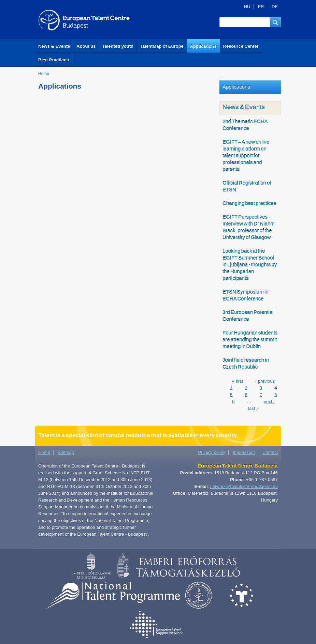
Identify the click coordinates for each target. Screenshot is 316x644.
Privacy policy (211, 452)
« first (238, 381)
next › (269, 401)
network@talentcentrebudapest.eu (244, 486)
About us (86, 46)
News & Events (54, 46)
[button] (275, 22)
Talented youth (118, 46)
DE (275, 7)
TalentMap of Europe (162, 46)
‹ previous (265, 381)
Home (44, 74)
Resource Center (241, 46)
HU (247, 7)
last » (253, 408)
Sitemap (66, 452)
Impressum (244, 452)
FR (261, 7)
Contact (270, 452)
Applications (203, 46)
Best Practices (54, 60)
